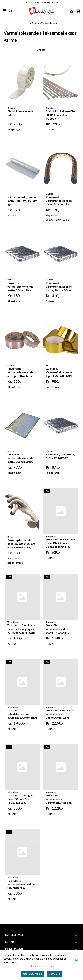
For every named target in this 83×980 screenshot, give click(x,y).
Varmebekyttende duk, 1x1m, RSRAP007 (60, 456)
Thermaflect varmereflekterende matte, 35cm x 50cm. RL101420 (20, 458)
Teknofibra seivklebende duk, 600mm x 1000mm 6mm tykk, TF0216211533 (22, 714)
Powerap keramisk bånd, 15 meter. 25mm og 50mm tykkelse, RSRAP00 (21, 544)
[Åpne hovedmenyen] (4, 11)
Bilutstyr (36, 23)
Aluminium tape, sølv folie (20, 113)
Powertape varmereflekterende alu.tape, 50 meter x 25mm (20, 372)
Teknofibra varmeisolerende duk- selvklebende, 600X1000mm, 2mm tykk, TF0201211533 (21, 884)
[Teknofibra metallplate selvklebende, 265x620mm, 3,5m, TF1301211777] (61, 682)
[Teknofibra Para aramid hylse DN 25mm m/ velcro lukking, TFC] (61, 511)
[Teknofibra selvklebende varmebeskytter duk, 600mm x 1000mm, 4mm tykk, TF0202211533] (61, 767)
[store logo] (41, 11)
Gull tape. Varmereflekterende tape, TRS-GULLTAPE (59, 372)
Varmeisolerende (49, 23)
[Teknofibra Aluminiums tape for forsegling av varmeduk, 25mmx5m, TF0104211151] (22, 597)
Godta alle (54, 974)
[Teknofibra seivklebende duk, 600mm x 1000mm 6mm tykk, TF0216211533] (22, 682)
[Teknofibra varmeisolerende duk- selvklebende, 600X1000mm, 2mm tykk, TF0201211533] (22, 852)
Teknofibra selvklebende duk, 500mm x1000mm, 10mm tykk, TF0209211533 (57, 629)
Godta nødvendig (33, 974)
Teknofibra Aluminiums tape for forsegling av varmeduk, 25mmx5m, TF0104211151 (22, 629)
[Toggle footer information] (77, 935)
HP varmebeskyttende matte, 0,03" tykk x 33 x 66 (22, 201)
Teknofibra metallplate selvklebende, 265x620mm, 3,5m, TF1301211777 (60, 714)
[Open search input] (11, 11)
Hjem (28, 23)
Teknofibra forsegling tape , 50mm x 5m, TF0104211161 (21, 799)
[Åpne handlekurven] (78, 11)
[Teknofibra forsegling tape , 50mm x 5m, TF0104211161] (22, 767)
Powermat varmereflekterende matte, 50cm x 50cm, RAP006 (59, 287)
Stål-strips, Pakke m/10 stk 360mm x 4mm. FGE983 (60, 115)
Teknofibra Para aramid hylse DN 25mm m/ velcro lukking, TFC (60, 543)
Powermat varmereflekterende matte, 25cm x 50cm (20, 286)
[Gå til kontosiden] (72, 11)
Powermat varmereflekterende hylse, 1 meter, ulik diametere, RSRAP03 (59, 201)
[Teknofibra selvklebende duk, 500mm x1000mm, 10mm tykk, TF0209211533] (61, 597)
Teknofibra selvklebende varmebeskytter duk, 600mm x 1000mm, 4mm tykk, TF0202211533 (59, 799)
